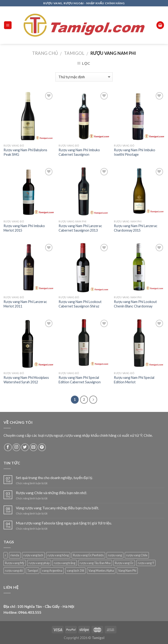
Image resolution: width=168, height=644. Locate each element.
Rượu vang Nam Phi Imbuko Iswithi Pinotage (135, 152)
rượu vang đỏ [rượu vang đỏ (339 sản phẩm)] (14, 571)
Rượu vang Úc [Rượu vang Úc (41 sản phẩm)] (124, 563)
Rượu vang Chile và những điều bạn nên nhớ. (51, 493)
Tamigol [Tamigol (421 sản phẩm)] (32, 571)
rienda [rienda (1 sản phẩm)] (15, 555)
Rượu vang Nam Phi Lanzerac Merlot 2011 (25, 304)
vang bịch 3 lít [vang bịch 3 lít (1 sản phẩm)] (75, 571)
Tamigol (74, 53)
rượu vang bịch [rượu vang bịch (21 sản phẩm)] (33, 555)
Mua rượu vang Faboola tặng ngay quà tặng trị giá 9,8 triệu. (64, 523)
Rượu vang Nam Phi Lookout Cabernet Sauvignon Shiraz (80, 304)
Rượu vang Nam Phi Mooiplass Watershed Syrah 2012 (26, 380)
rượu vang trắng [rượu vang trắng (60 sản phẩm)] (65, 563)
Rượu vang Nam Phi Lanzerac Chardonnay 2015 (136, 228)
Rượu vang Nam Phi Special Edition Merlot (134, 380)
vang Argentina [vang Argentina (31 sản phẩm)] (52, 571)
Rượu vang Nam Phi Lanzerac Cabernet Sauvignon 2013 (80, 228)
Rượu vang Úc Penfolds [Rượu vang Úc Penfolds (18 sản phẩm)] (88, 555)
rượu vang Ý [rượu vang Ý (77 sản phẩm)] (146, 563)
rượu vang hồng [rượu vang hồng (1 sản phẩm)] (58, 555)
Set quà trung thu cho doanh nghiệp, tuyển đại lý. (54, 478)
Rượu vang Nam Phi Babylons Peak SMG (25, 152)
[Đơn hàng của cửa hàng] (84, 77)
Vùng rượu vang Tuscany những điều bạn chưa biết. (57, 508)
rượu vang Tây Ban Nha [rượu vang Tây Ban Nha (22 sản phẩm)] (95, 563)
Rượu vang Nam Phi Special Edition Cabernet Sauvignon (80, 380)
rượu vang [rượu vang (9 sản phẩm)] (115, 555)
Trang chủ (45, 53)
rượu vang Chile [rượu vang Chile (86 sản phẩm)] (137, 555)
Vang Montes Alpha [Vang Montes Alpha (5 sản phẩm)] (101, 571)
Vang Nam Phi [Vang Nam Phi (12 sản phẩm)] (127, 571)
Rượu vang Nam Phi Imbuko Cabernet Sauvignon (79, 152)
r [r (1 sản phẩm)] (6, 555)
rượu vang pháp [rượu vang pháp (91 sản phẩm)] (39, 563)
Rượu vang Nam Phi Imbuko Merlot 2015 (24, 228)
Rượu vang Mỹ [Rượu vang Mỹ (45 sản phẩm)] (15, 563)
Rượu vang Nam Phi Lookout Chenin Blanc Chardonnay (135, 304)
